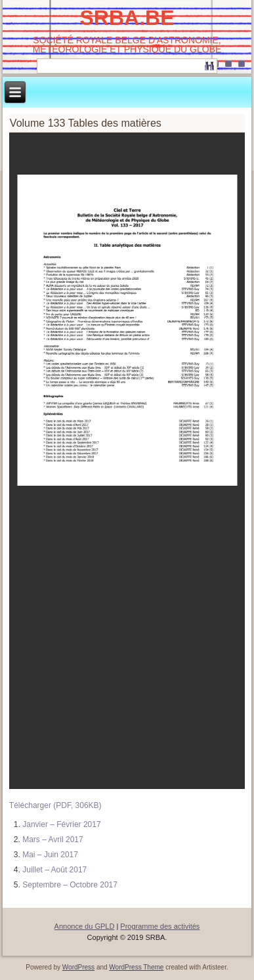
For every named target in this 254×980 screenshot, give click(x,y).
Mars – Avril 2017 (53, 840)
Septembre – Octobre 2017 (70, 885)
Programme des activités (160, 926)
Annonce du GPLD (85, 926)
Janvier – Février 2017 (61, 824)
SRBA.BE (127, 18)
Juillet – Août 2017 (54, 870)
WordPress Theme (136, 967)
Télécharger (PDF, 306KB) (55, 805)
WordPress (78, 967)
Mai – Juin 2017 (50, 855)
